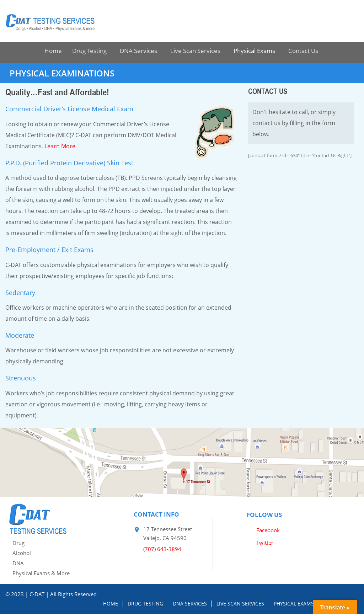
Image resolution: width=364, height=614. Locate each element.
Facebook (268, 530)
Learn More (60, 146)
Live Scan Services (195, 51)
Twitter (265, 543)
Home (53, 51)
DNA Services (138, 51)
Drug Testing (89, 51)
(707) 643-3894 (162, 549)
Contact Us (303, 51)
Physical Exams (254, 51)
